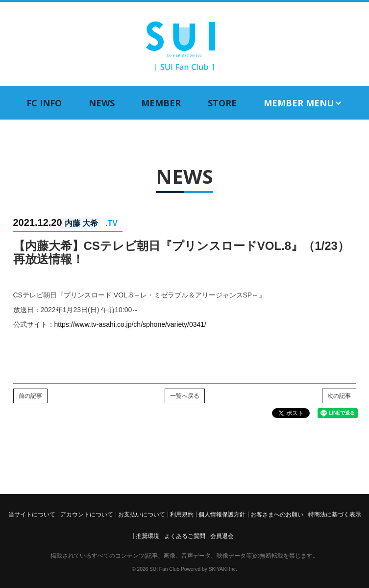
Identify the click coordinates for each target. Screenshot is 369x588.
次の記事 (339, 396)
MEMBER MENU (303, 103)
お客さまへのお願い (277, 514)
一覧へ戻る (185, 396)
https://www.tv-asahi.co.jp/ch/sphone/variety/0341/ (131, 324)
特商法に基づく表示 (335, 514)
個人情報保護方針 (222, 514)
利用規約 (182, 514)
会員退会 (222, 536)
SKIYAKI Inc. (223, 569)
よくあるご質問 (185, 536)
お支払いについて (142, 514)
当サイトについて (32, 514)
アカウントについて (87, 514)
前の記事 (30, 396)
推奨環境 (148, 536)
